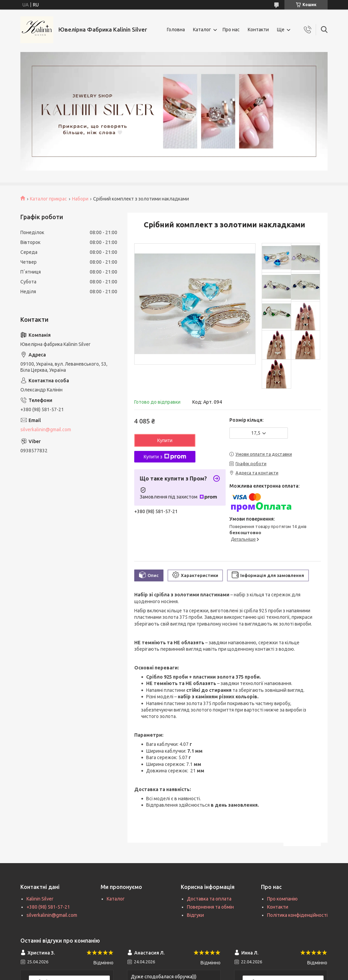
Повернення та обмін (210, 907)
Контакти (258, 30)
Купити (165, 440)
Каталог (202, 30)
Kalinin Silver (40, 899)
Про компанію (282, 899)
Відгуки (195, 915)
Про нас (231, 30)
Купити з (165, 457)
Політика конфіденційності (297, 915)
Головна (176, 30)
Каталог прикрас (48, 199)
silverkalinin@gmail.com (46, 430)
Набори (80, 199)
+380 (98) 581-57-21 (48, 907)
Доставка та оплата (209, 899)
